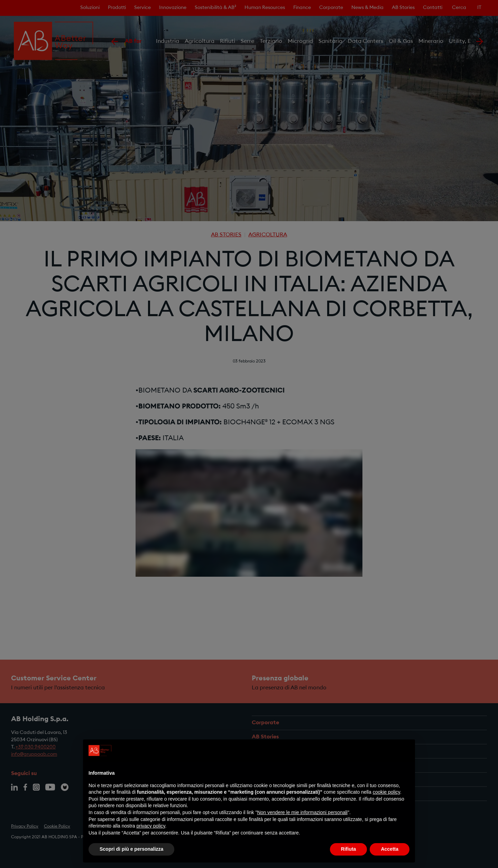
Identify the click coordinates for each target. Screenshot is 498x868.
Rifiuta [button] (349, 849)
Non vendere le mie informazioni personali (302, 812)
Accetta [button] (390, 849)
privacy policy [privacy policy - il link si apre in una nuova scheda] (151, 826)
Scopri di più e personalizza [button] (131, 849)
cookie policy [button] (386, 792)
